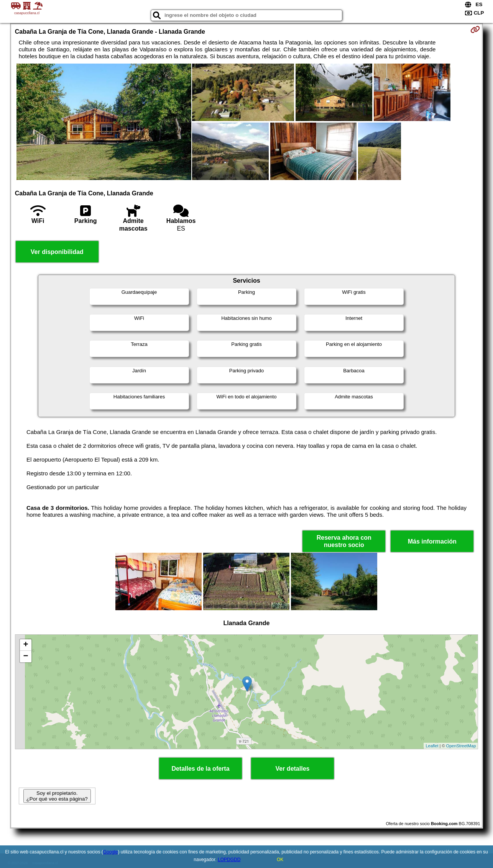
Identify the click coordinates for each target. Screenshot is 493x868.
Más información (432, 541)
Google (111, 852)
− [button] (26, 657)
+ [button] (26, 645)
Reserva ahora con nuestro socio (344, 541)
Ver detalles (293, 769)
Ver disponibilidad (57, 252)
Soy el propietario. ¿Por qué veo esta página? (57, 796)
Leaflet (432, 746)
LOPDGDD (229, 860)
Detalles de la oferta (200, 769)
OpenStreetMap (461, 746)
